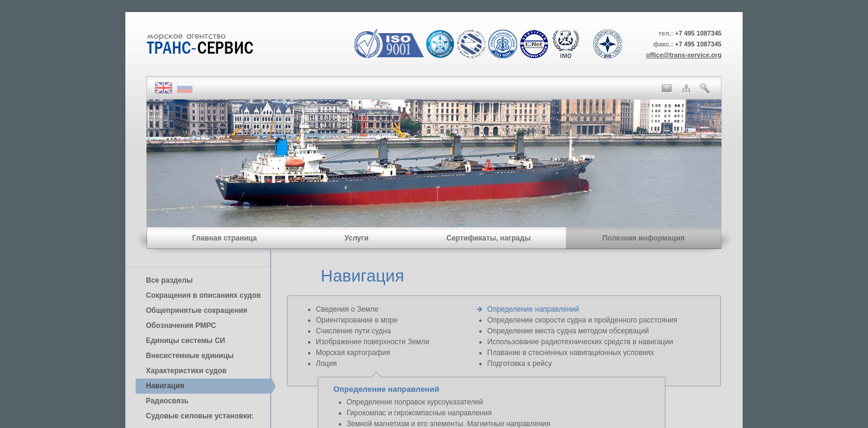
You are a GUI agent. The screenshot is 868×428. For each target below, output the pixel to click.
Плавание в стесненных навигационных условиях (571, 353)
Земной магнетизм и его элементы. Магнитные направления (448, 424)
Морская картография (353, 353)
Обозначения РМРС (181, 326)
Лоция (326, 363)
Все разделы (169, 280)
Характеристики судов (186, 371)
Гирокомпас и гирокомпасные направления (419, 413)
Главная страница (225, 238)
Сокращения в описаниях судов (203, 295)
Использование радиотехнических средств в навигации (580, 342)
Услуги (357, 238)
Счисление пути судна (353, 331)
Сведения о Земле (347, 309)
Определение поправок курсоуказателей (415, 402)
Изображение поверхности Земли (373, 342)
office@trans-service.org (684, 55)
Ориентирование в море (357, 320)
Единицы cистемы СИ (185, 341)
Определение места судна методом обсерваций (568, 331)
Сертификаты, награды (488, 238)
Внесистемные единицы (190, 356)
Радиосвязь (167, 401)
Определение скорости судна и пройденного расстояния (582, 320)
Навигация (165, 386)
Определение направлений (533, 309)
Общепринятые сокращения (197, 310)
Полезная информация (643, 238)
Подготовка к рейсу (519, 363)
